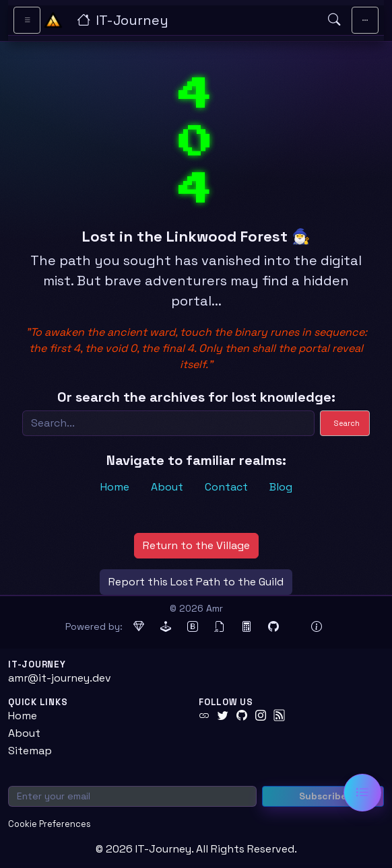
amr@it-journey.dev (60, 678)
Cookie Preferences (50, 824)
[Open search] (334, 20)
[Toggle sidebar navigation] (27, 20)
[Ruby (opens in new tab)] (139, 627)
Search (347, 423)
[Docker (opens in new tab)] (295, 627)
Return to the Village (196, 545)
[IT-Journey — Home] (197, 20)
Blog (281, 487)
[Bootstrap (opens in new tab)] (193, 627)
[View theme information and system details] (317, 627)
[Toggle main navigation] (365, 20)
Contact (226, 487)
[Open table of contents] (362, 793)
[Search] (168, 423)
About (167, 487)
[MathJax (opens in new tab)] (247, 627)
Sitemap (30, 751)
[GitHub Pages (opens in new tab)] (273, 627)
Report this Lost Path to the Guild (196, 582)
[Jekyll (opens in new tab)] (166, 627)
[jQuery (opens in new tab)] (220, 627)
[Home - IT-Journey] (53, 20)
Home (115, 487)
